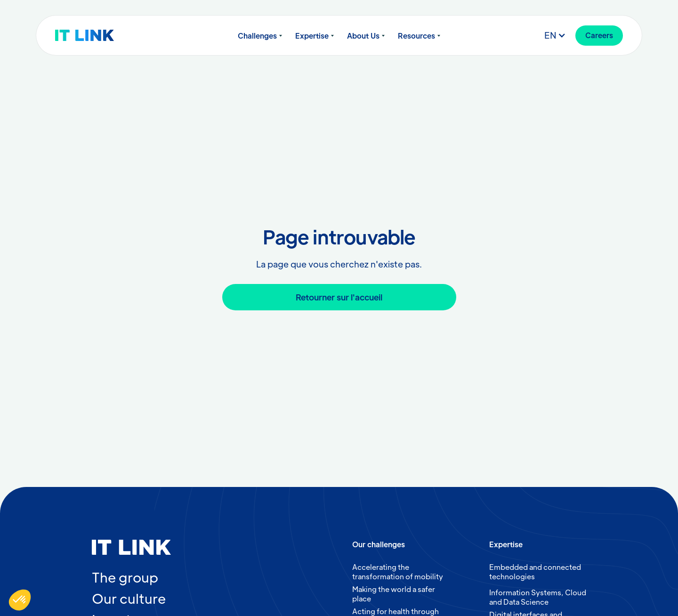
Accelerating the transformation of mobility (398, 571)
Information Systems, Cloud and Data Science (538, 597)
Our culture (129, 598)
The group (125, 577)
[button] (260, 36)
